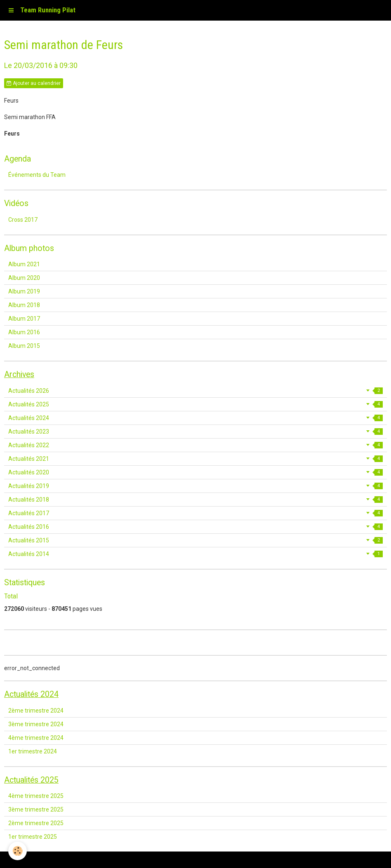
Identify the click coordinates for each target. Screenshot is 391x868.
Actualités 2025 (195, 404)
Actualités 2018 (195, 500)
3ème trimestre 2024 (36, 724)
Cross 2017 (23, 220)
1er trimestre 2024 (33, 751)
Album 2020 (24, 278)
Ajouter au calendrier (34, 83)
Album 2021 (24, 264)
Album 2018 (24, 305)
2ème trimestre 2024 (36, 711)
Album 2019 (24, 291)
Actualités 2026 (195, 391)
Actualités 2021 (195, 459)
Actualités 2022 (195, 445)
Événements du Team (37, 175)
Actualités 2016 (195, 527)
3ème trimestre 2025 (36, 809)
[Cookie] (18, 851)
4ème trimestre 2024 (36, 738)
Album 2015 (24, 346)
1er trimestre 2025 (33, 837)
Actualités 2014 (195, 554)
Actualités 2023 (195, 432)
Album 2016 (24, 332)
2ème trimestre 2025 (36, 823)
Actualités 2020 (195, 472)
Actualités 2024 (195, 418)
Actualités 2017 (195, 513)
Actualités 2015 (195, 540)
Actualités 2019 (195, 486)
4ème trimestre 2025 (36, 796)
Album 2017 (24, 319)
